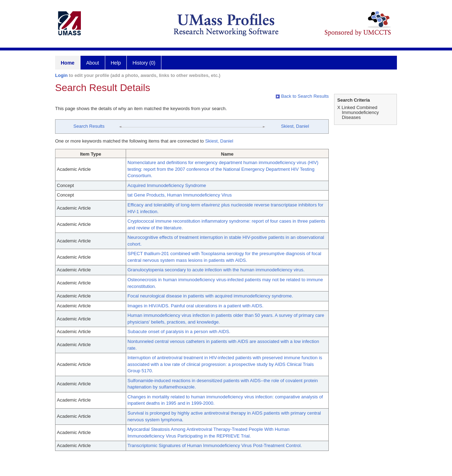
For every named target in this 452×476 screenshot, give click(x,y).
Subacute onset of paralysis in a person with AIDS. (179, 332)
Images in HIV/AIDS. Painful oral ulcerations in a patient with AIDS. (195, 306)
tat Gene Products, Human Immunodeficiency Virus (180, 195)
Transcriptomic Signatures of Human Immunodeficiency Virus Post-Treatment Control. (215, 445)
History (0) (144, 63)
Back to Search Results (302, 96)
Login (61, 75)
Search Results (89, 126)
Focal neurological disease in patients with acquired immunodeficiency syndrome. (210, 296)
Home (68, 63)
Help (116, 63)
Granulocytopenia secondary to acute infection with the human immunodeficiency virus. (216, 270)
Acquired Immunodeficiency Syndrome (167, 185)
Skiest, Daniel (295, 126)
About (93, 63)
